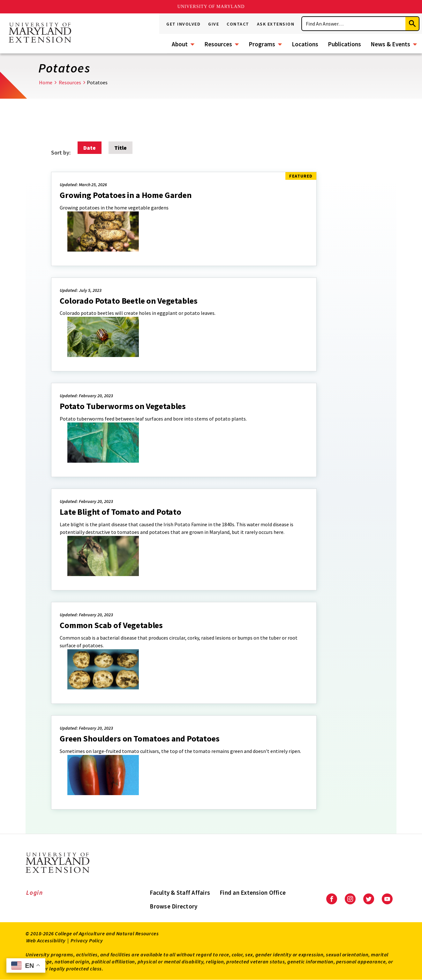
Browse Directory (173, 906)
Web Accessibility (46, 940)
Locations (305, 44)
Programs (262, 44)
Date (90, 148)
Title (121, 148)
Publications (344, 44)
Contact (238, 24)
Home (46, 82)
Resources (218, 44)
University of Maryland (211, 7)
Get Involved (183, 24)
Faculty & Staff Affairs (180, 893)
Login (35, 893)
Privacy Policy (87, 940)
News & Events (390, 44)
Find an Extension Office (253, 893)
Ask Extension (276, 24)
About (180, 44)
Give (214, 24)
